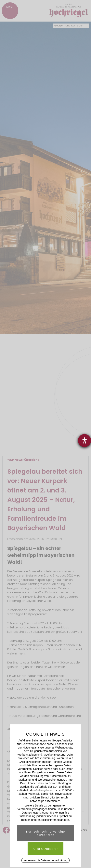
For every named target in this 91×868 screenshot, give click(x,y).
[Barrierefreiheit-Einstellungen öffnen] (84, 441)
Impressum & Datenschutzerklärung (46, 860)
